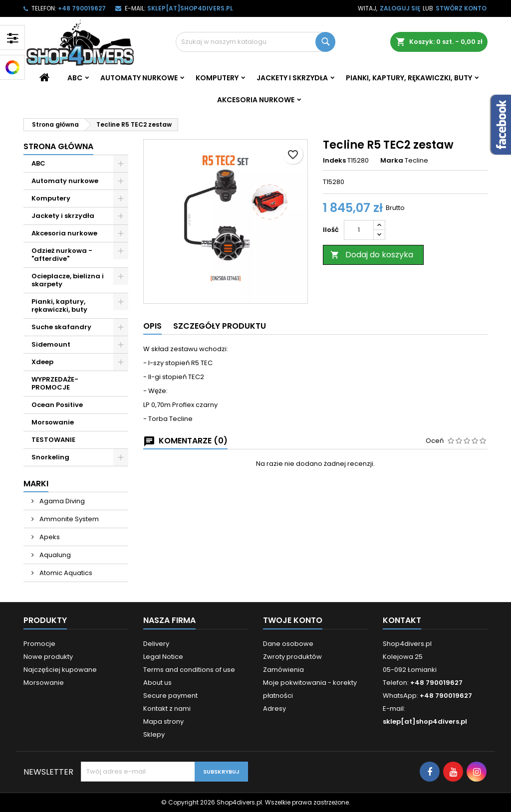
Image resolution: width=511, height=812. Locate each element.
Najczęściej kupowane (60, 670)
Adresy (274, 709)
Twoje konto (293, 620)
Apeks (49, 537)
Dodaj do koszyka (372, 255)
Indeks (334, 161)
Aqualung (54, 555)
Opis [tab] (152, 326)
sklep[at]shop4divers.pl (190, 8)
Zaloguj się (400, 8)
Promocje (39, 644)
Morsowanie (53, 422)
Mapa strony (163, 721)
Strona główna (58, 146)
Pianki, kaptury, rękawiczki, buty (409, 78)
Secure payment (170, 696)
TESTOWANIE (53, 440)
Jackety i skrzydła (292, 78)
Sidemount (51, 344)
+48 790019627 (82, 8)
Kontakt (402, 620)
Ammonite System (68, 519)
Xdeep (42, 362)
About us (157, 683)
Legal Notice (163, 657)
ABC (75, 78)
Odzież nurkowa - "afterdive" (62, 255)
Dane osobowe (288, 644)
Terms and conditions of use (189, 670)
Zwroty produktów (292, 657)
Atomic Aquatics (65, 573)
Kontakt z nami (167, 709)
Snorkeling (50, 457)
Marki (36, 484)
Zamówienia (283, 670)
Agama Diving (61, 501)
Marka (392, 161)
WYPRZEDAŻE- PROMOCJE (55, 383)
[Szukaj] (255, 42)
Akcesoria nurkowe (256, 100)
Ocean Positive (57, 405)
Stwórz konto (461, 8)
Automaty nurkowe (139, 78)
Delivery (156, 644)
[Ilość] (359, 230)
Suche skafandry (61, 327)
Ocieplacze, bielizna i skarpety (68, 280)
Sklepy (154, 734)
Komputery (217, 78)
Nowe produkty (48, 657)
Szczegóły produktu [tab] (220, 326)
